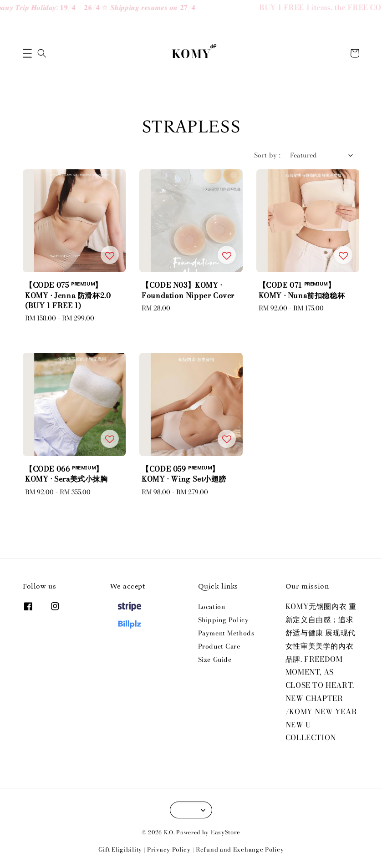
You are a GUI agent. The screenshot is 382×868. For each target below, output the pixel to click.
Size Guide (215, 660)
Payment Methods (226, 633)
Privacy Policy (169, 849)
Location (212, 607)
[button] (27, 53)
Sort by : (267, 155)
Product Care (219, 646)
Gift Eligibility (120, 849)
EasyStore (226, 832)
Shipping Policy (224, 620)
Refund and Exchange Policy (240, 849)
